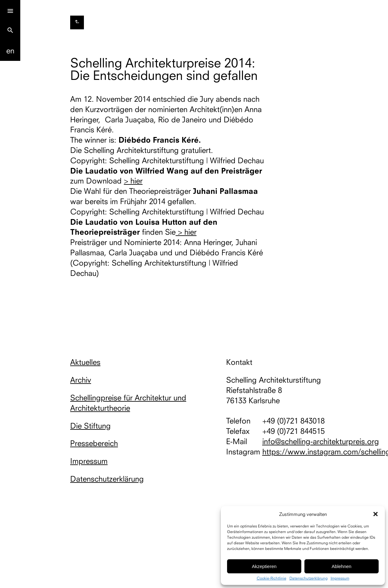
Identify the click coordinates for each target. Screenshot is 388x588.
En (10, 51)
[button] (376, 514)
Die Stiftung (90, 426)
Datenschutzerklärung (308, 578)
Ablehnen (341, 566)
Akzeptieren (264, 566)
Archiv (81, 380)
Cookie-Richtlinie (272, 578)
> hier (133, 181)
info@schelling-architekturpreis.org (321, 441)
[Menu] (10, 10)
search (10, 30)
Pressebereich (94, 443)
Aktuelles (85, 362)
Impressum (340, 578)
